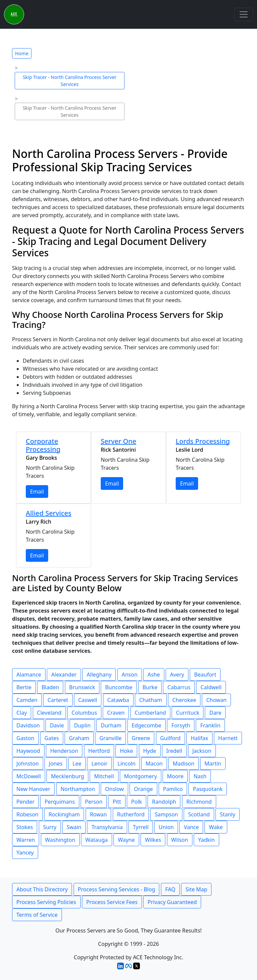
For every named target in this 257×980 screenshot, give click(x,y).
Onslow (114, 789)
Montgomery (141, 776)
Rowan (99, 814)
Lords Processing (203, 441)
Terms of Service (37, 915)
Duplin (82, 725)
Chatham (151, 700)
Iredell (174, 751)
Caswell (88, 700)
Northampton (78, 789)
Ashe (154, 675)
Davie (57, 725)
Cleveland (49, 713)
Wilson (180, 840)
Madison (184, 764)
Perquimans (60, 802)
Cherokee (184, 700)
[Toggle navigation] (244, 14)
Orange (143, 789)
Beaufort (205, 675)
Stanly (228, 814)
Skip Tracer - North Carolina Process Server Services (70, 81)
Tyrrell (141, 827)
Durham (111, 725)
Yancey (25, 853)
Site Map (196, 889)
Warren (26, 840)
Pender (25, 802)
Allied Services (49, 513)
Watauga (97, 840)
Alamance (29, 675)
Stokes (25, 827)
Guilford (170, 738)
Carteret (58, 700)
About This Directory (42, 889)
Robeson (27, 814)
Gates (52, 738)
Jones (56, 764)
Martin (213, 764)
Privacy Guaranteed (172, 902)
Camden (27, 700)
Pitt (117, 802)
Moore (175, 776)
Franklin (210, 725)
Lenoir (99, 764)
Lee (77, 764)
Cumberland (150, 713)
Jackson (202, 751)
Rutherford (131, 814)
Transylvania (107, 827)
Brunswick (82, 687)
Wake (216, 827)
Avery (177, 675)
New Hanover (33, 789)
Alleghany (99, 675)
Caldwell (211, 687)
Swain (74, 827)
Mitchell (104, 776)
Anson (130, 675)
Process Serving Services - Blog (117, 889)
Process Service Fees (112, 902)
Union (166, 827)
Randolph (164, 802)
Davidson (28, 725)
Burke (150, 687)
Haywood (28, 751)
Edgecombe (146, 725)
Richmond (199, 802)
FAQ (170, 889)
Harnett (228, 738)
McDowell (29, 776)
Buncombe (119, 687)
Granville (110, 738)
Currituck (188, 713)
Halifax (199, 738)
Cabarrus (179, 687)
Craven (116, 713)
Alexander (64, 675)
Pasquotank (208, 789)
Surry (50, 827)
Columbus (84, 713)
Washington (60, 840)
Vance (191, 827)
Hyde (150, 751)
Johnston (28, 764)
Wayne (126, 840)
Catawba (118, 700)
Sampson (166, 814)
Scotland (199, 814)
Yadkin (206, 840)
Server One (118, 441)
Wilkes (153, 840)
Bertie (24, 687)
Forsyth (181, 725)
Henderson (64, 751)
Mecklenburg (67, 776)
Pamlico (173, 789)
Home (22, 53)
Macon (154, 764)
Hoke (126, 751)
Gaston (25, 738)
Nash (200, 776)
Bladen (50, 687)
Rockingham (64, 814)
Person (94, 802)
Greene (141, 738)
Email (37, 492)
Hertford (99, 751)
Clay (22, 713)
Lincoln (126, 764)
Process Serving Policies (46, 902)
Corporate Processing (43, 445)
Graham (79, 738)
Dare (215, 713)
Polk (137, 802)
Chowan (216, 700)
